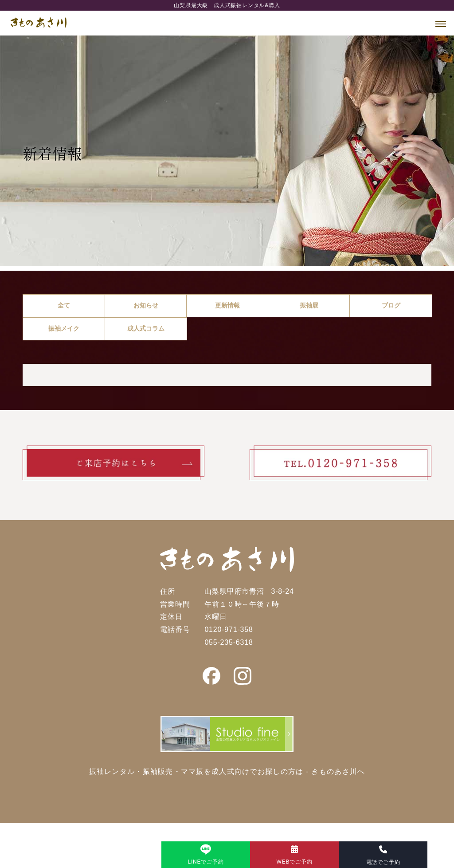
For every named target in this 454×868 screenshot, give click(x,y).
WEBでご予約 (295, 862)
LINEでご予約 (205, 862)
